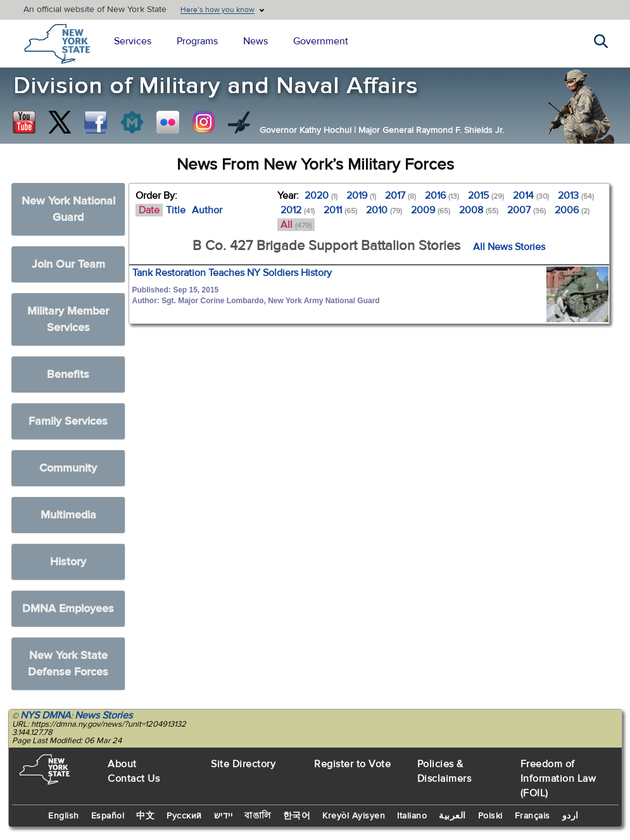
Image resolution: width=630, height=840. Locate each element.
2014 (531, 196)
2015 (486, 196)
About (122, 764)
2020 (321, 196)
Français (532, 816)
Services (133, 41)
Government (321, 41)
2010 (384, 210)
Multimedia (68, 515)
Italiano (412, 816)
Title (176, 210)
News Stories (104, 715)
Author (207, 210)
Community (68, 468)
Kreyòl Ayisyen (354, 816)
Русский (184, 816)
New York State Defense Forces (68, 664)
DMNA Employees (68, 609)
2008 (479, 210)
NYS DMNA (46, 715)
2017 (400, 196)
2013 (576, 196)
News (255, 41)
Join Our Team (68, 264)
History (68, 562)
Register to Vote (352, 764)
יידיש (224, 816)
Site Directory (243, 764)
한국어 (297, 816)
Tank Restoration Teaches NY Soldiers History (232, 273)
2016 (442, 196)
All (296, 225)
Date (149, 210)
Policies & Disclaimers (444, 771)
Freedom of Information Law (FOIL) (558, 779)
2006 (572, 210)
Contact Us (134, 779)
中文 (145, 816)
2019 (361, 196)
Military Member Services (68, 319)
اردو (570, 816)
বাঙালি (258, 816)
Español (108, 816)
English (64, 816)
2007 (526, 210)
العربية (452, 816)
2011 (340, 210)
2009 (431, 210)
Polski (490, 816)
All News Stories (509, 247)
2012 (298, 210)
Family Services (68, 421)
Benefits (68, 374)
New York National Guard (68, 209)
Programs (197, 41)
